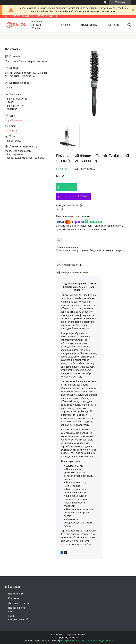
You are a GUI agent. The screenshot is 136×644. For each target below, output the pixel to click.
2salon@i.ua (12, 131)
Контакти (113, 25)
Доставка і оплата (18, 603)
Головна (66, 25)
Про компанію (16, 594)
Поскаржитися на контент (73, 641)
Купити (70, 187)
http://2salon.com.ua (16, 121)
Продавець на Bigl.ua (68, 638)
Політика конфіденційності (100, 641)
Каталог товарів (88, 25)
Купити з (77, 196)
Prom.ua (84, 635)
